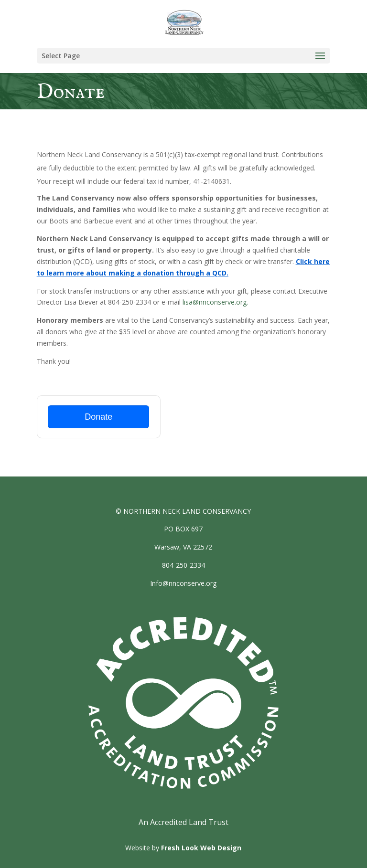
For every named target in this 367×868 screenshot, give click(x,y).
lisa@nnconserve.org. (215, 302)
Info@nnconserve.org (183, 583)
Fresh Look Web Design (201, 848)
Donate (98, 417)
